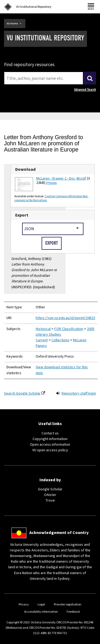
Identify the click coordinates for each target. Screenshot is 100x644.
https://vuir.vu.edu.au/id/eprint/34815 (65, 318)
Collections (60, 340)
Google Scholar (50, 489)
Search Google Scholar (22, 393)
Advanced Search (85, 90)
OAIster (50, 495)
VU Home (12, 24)
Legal (41, 605)
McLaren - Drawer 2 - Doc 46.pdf (61, 179)
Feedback (73, 612)
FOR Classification (69, 329)
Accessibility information (41, 612)
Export (22, 215)
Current (42, 340)
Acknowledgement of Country (59, 533)
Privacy (24, 605)
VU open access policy (50, 450)
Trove (50, 501)
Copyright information (50, 439)
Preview (52, 183)
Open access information (50, 445)
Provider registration (68, 605)
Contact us (50, 433)
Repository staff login (79, 393)
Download (25, 169)
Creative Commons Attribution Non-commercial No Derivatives (51, 198)
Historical (43, 329)
